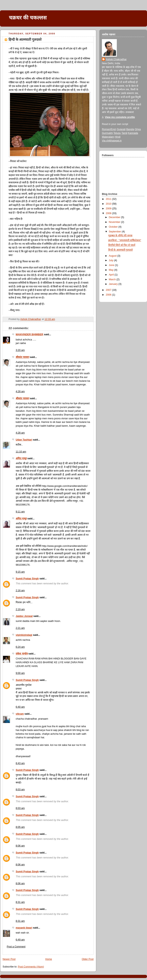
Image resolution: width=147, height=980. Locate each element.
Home (49, 959)
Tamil (124, 133)
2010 (109, 204)
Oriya (138, 129)
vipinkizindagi (24, 635)
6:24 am (20, 647)
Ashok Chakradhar (116, 59)
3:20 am (20, 350)
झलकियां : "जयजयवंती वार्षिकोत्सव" (125, 240)
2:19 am (20, 609)
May (112, 270)
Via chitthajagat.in (112, 141)
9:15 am (20, 572)
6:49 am (20, 940)
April (112, 275)
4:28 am (20, 391)
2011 (109, 199)
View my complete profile (120, 117)
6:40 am (20, 707)
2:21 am (20, 628)
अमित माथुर (21, 458)
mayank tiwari (24, 928)
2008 (109, 213)
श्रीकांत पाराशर (22, 357)
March (113, 279)
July (111, 260)
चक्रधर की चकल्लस (28, 18)
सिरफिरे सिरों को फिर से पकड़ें (122, 245)
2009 (109, 209)
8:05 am (20, 827)
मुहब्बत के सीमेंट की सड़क (120, 236)
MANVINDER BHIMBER (29, 334)
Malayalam (108, 137)
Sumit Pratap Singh (27, 579)
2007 (109, 290)
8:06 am (20, 846)
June (112, 265)
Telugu (117, 133)
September (115, 232)
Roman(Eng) (109, 129)
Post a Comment (16, 947)
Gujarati (121, 129)
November (115, 222)
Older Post (88, 959)
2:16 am (20, 591)
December (115, 217)
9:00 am (20, 673)
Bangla (130, 129)
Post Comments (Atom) (31, 967)
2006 (109, 295)
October (114, 227)
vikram (20, 714)
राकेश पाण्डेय (22, 654)
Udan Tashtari (24, 440)
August (113, 256)
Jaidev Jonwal (24, 616)
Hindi (118, 137)
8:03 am (20, 790)
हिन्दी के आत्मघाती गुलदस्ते (121, 250)
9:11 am (20, 512)
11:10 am (21, 452)
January (114, 284)
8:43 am (20, 763)
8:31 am (20, 902)
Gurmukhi (107, 133)
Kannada (133, 133)
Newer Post (9, 959)
